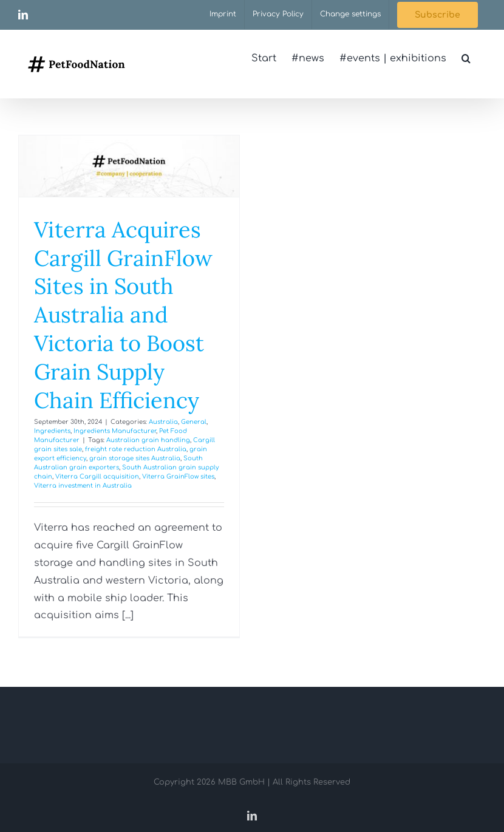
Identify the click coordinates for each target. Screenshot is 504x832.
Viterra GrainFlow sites (178, 476)
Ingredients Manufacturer (115, 431)
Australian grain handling (148, 440)
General (194, 422)
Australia (163, 422)
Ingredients (52, 431)
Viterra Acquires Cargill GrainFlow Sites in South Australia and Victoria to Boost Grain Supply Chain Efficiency (123, 315)
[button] (466, 58)
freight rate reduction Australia (136, 449)
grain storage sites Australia (135, 458)
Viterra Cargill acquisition (97, 476)
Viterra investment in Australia (83, 486)
